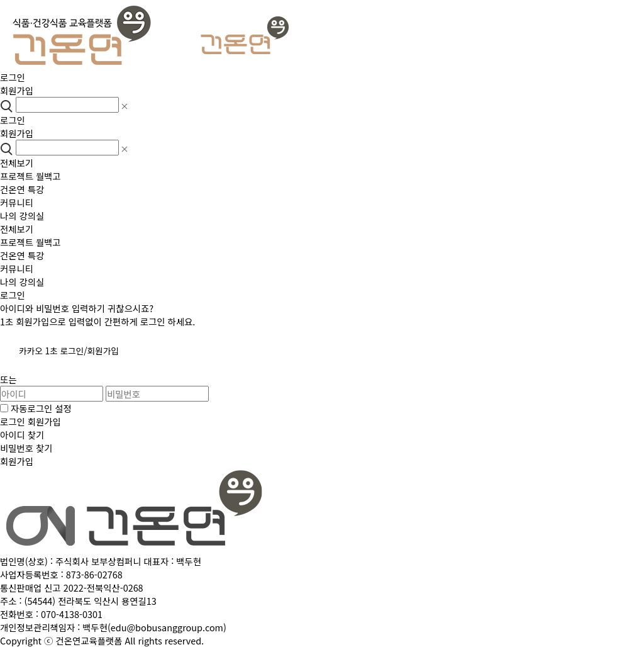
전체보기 (17, 163)
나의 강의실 (22, 216)
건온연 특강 (22, 189)
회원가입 (17, 90)
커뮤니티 (17, 202)
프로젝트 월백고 (31, 176)
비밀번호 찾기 (26, 448)
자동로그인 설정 (36, 408)
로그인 (13, 77)
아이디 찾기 (22, 435)
